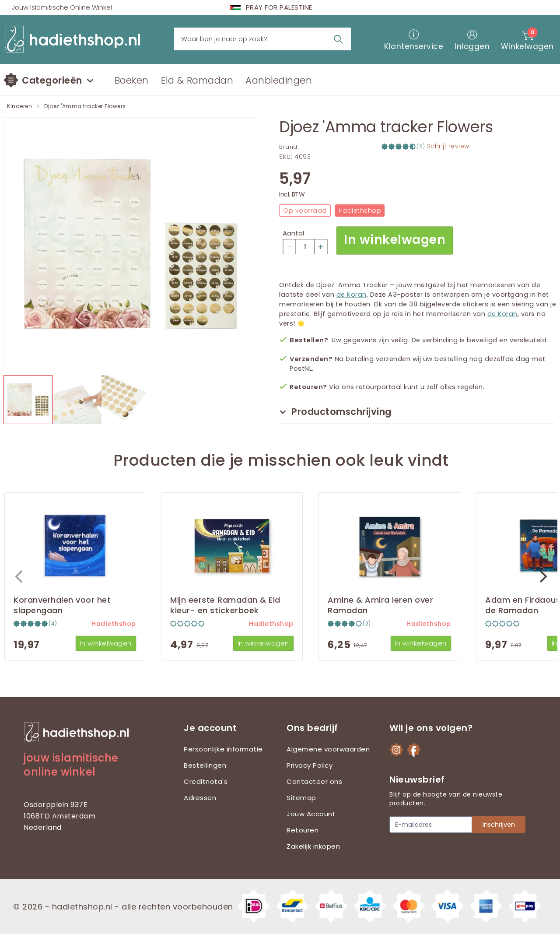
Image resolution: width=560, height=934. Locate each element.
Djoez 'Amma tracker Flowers (85, 106)
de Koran (352, 295)
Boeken (132, 80)
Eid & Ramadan (197, 80)
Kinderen (19, 106)
